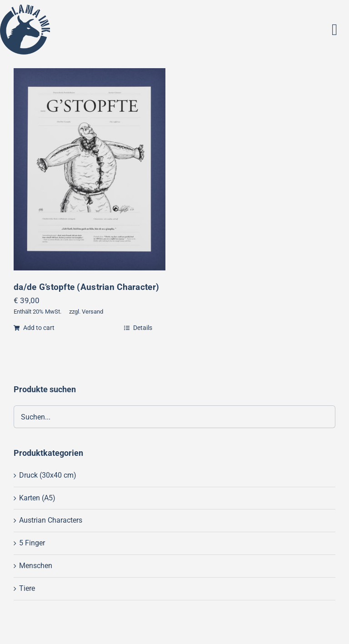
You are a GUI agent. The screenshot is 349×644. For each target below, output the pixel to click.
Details (138, 328)
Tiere (27, 588)
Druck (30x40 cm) (48, 475)
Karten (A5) (37, 498)
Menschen (36, 566)
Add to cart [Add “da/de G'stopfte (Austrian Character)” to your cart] (34, 328)
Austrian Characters (51, 520)
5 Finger (32, 543)
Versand (92, 312)
